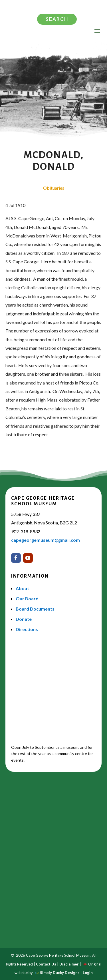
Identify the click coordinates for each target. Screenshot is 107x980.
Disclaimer (69, 964)
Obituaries (54, 188)
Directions (27, 629)
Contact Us (46, 964)
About (22, 588)
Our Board (27, 598)
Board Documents (35, 609)
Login (88, 973)
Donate (24, 619)
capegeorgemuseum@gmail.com (46, 540)
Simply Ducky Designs (60, 973)
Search (57, 19)
